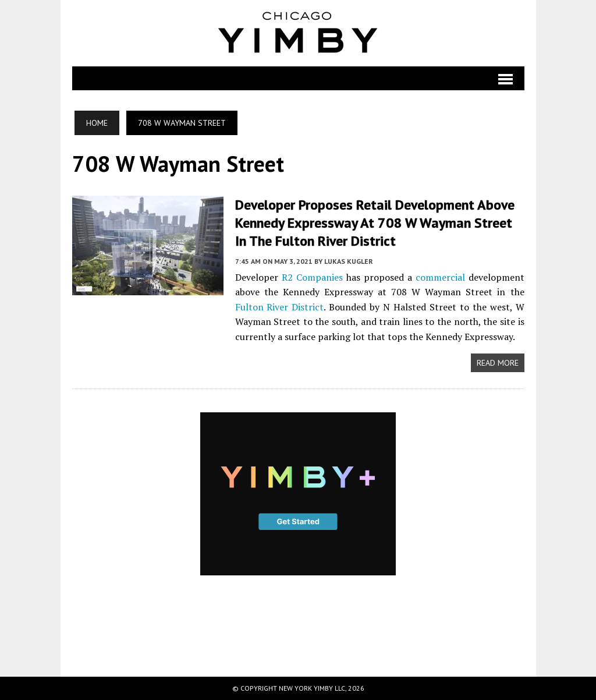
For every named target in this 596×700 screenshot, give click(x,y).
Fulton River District (280, 307)
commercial (440, 277)
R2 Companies (312, 277)
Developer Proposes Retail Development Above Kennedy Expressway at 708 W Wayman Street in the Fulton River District (375, 223)
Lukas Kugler (349, 261)
